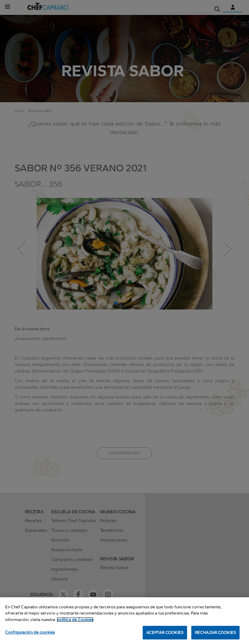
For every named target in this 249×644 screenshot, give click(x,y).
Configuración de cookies (30, 633)
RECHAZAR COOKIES (215, 634)
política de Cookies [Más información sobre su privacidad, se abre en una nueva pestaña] (75, 620)
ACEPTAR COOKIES (165, 634)
